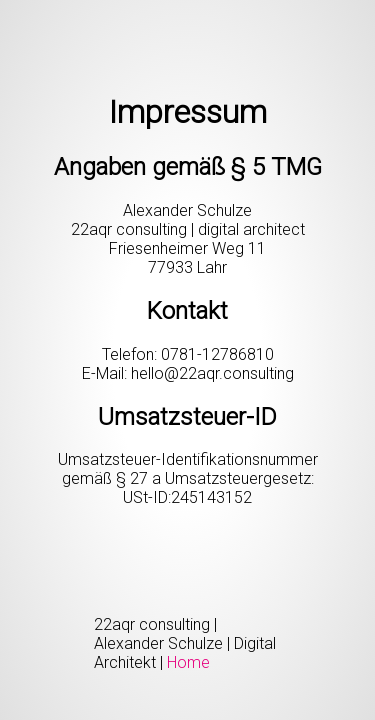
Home (188, 662)
